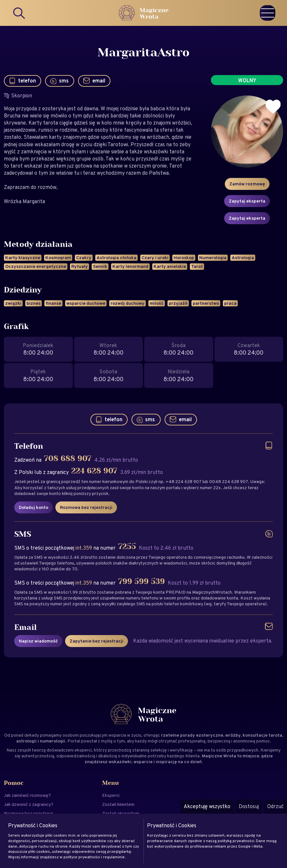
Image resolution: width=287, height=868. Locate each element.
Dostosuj (249, 806)
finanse (53, 303)
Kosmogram (58, 258)
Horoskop (184, 258)
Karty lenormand (130, 266)
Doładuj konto (34, 507)
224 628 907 (94, 471)
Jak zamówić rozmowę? (27, 795)
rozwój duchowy (127, 303)
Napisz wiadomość (38, 641)
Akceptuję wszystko (207, 806)
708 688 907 (68, 459)
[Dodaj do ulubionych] (273, 107)
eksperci (83, 750)
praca (230, 303)
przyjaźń (178, 303)
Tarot (197, 266)
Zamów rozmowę (247, 184)
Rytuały (80, 266)
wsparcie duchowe (86, 303)
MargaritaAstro (143, 53)
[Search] (19, 13)
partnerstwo (206, 303)
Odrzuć (276, 806)
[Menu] (268, 13)
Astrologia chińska (116, 258)
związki (13, 303)
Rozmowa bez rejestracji (86, 507)
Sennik (100, 266)
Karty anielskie (170, 266)
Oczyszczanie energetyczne (36, 266)
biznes (34, 303)
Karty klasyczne (23, 258)
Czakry (84, 258)
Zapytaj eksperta (247, 201)
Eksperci (111, 795)
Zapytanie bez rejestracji (97, 641)
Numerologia (213, 258)
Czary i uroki (155, 258)
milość (157, 303)
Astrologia (243, 258)
